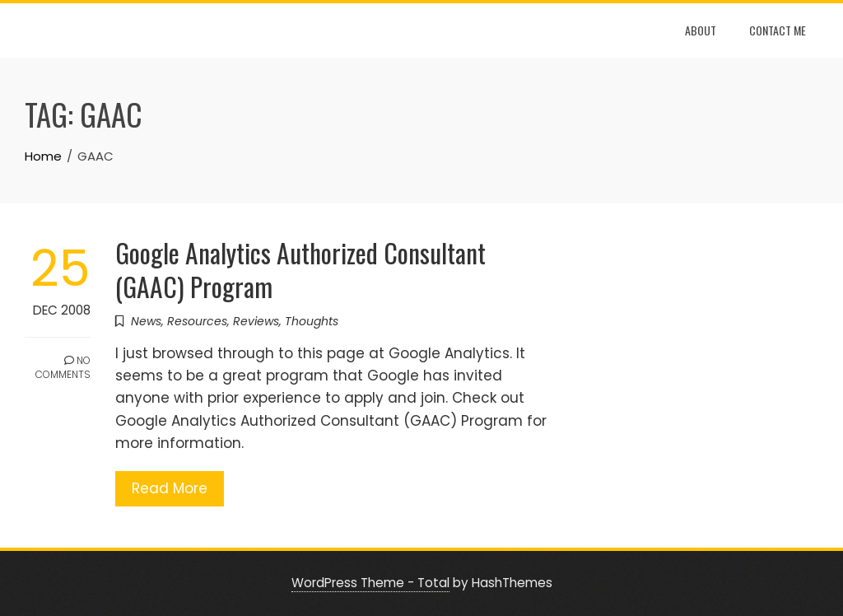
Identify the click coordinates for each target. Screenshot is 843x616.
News (146, 321)
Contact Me (778, 30)
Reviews (256, 321)
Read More (170, 488)
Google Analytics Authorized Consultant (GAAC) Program (300, 269)
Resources (197, 321)
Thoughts (312, 321)
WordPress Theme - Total (370, 583)
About (701, 30)
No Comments (63, 367)
